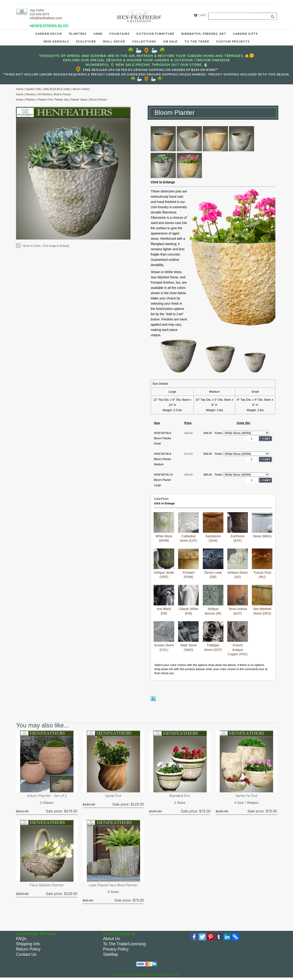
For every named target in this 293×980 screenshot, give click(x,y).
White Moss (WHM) (164, 527)
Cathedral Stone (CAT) (188, 527)
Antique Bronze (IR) (213, 600)
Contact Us (26, 956)
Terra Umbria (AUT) (238, 600)
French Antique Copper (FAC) (238, 639)
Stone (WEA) (262, 525)
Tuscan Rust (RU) (262, 564)
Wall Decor (114, 41)
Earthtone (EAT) (238, 527)
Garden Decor (49, 34)
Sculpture (86, 41)
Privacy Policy (116, 951)
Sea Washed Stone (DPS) (262, 600)
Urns (98, 34)
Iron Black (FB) (164, 600)
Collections (144, 41)
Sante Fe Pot (246, 796)
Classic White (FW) (188, 600)
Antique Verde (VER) (164, 564)
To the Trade (197, 41)
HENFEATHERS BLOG (49, 26)
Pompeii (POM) (188, 564)
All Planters (45, 94)
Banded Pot (180, 796)
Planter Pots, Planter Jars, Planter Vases (63, 100)
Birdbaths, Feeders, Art (204, 34)
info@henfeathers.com (46, 18)
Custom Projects (233, 41)
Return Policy (28, 951)
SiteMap (111, 956)
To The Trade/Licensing (124, 945)
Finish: (219, 433)
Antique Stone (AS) (238, 564)
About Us (111, 940)
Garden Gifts (245, 34)
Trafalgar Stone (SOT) (213, 636)
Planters (78, 34)
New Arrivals (56, 41)
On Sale (170, 41)
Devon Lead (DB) (213, 564)
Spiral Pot (113, 796)
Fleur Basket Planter (47, 886)
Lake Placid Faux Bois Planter (113, 886)
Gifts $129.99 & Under (57, 89)
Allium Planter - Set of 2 (47, 796)
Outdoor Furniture (155, 34)
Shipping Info (28, 945)
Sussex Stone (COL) (164, 636)
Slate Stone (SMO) (188, 636)
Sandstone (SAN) (213, 527)
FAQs (21, 940)
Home (20, 89)
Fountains (119, 34)
